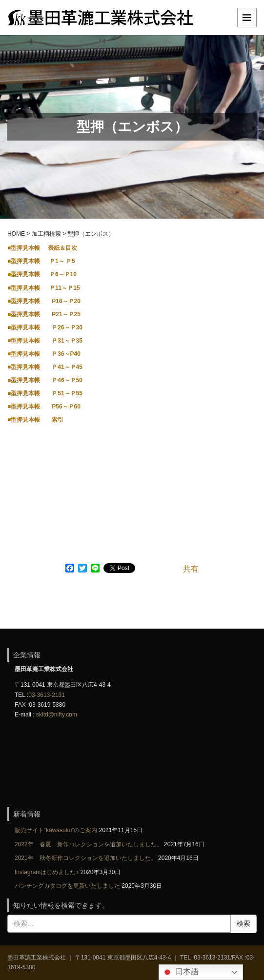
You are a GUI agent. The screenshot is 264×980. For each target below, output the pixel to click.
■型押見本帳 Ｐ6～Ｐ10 (42, 274)
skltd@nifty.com (57, 715)
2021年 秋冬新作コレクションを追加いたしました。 (86, 858)
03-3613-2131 (47, 695)
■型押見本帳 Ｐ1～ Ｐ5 (41, 261)
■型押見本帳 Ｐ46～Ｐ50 (45, 380)
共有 (191, 569)
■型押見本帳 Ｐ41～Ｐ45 (45, 367)
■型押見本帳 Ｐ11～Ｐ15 (44, 288)
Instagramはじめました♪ (47, 872)
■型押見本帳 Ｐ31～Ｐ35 (45, 341)
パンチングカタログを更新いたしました (67, 886)
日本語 (180, 972)
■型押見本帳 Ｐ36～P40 (44, 354)
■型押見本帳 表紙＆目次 (42, 248)
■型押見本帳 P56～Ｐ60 (44, 407)
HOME (16, 234)
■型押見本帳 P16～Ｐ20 (44, 301)
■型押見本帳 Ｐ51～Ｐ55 (45, 393)
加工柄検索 (46, 234)
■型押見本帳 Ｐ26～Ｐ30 (45, 327)
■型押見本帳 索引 (35, 420)
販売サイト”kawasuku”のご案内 (56, 830)
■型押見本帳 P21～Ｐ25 (44, 314)
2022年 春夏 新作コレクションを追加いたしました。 (89, 844)
